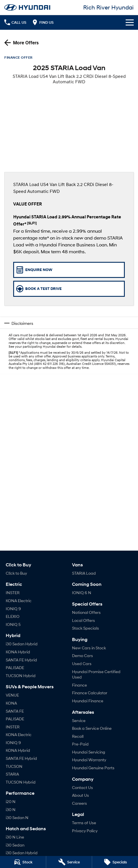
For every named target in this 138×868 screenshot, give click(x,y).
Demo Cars (82, 656)
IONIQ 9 (13, 609)
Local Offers (83, 620)
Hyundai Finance (88, 701)
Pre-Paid (80, 744)
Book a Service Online (92, 728)
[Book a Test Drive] (69, 289)
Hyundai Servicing (89, 752)
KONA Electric (19, 601)
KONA (11, 703)
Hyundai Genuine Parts (93, 768)
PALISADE (15, 668)
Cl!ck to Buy (16, 573)
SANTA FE (15, 711)
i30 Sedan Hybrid (22, 644)
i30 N (11, 809)
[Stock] (23, 862)
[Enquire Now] (69, 270)
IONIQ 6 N (82, 593)
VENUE (12, 695)
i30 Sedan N (17, 817)
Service (79, 720)
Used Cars (82, 664)
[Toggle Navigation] (130, 22)
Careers (79, 803)
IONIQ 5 (13, 624)
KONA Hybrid (18, 652)
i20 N (11, 801)
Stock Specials (85, 628)
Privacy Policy (85, 831)
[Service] (69, 862)
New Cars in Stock (89, 648)
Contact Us (82, 787)
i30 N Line (15, 837)
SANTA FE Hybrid (21, 660)
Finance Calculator (90, 693)
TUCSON (14, 766)
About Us (80, 795)
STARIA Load (84, 573)
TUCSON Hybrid (21, 676)
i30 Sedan (15, 845)
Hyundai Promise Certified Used (96, 674)
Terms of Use (84, 823)
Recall (78, 736)
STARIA (12, 774)
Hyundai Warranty (89, 760)
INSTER (13, 593)
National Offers (86, 612)
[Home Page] (27, 7)
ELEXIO (13, 616)
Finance (79, 685)
